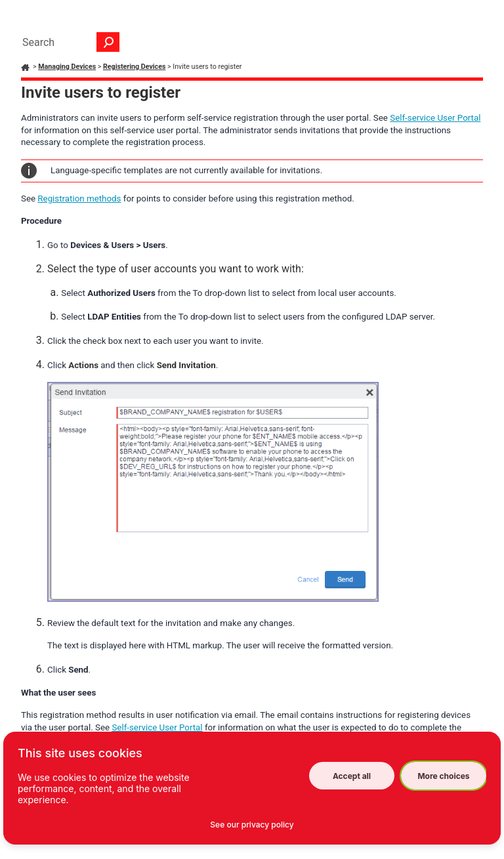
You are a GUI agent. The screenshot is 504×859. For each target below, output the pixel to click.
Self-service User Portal (435, 118)
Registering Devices (134, 67)
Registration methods (79, 199)
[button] (108, 42)
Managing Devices (67, 67)
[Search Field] (68, 42)
